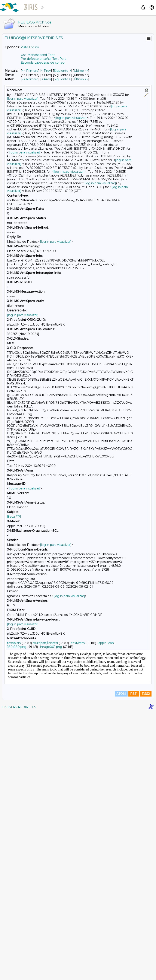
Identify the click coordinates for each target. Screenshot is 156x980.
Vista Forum (30, 47)
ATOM (121, 961)
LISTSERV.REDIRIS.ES (19, 975)
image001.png (51, 647)
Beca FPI (14, 517)
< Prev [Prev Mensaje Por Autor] (46, 79)
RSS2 (146, 961)
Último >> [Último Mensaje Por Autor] (81, 79)
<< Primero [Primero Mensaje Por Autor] (30, 79)
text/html (78, 643)
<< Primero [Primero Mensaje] (30, 71)
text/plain (14, 643)
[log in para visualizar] (23, 99)
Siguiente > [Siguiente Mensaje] (62, 71)
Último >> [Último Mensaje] (81, 71)
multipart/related (45, 643)
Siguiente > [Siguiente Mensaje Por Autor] (62, 79)
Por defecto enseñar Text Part (43, 59)
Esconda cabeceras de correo (43, 63)
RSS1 (134, 961)
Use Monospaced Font (38, 55)
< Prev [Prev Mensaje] (46, 71)
